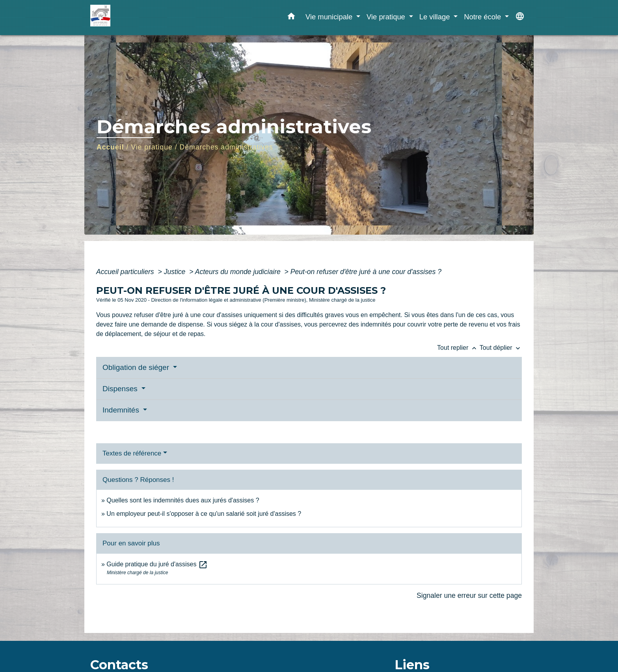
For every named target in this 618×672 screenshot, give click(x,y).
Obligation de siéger (137, 367)
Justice (176, 272)
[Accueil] (140, 18)
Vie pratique (152, 147)
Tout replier (458, 348)
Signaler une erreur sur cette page (469, 595)
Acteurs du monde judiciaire (239, 272)
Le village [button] (436, 17)
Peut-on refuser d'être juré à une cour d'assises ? (366, 272)
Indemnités (122, 410)
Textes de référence (132, 453)
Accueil (110, 147)
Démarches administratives (226, 147)
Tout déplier (501, 348)
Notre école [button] (483, 17)
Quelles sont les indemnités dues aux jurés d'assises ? (183, 500)
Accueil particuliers (126, 272)
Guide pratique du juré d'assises (157, 564)
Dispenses (121, 389)
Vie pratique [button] (387, 17)
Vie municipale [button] (330, 17)
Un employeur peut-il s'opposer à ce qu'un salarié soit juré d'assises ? (204, 514)
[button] (291, 18)
